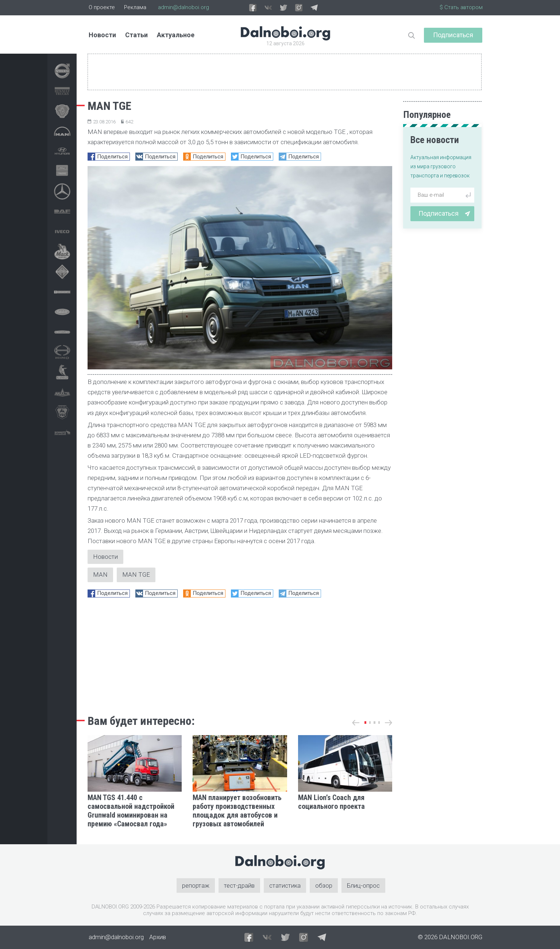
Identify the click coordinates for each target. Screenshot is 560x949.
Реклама (135, 7)
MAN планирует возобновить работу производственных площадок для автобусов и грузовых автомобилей (237, 811)
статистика (285, 885)
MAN (100, 575)
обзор (324, 885)
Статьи (136, 35)
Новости (102, 35)
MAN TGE (136, 575)
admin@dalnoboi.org (184, 7)
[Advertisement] (240, 654)
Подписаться (453, 35)
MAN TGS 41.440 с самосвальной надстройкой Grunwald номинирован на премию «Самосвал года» (131, 811)
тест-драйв (239, 885)
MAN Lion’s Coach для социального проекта (331, 802)
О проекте (102, 7)
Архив (158, 937)
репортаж (196, 885)
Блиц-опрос (363, 885)
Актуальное (176, 35)
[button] (365, 723)
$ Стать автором (461, 7)
